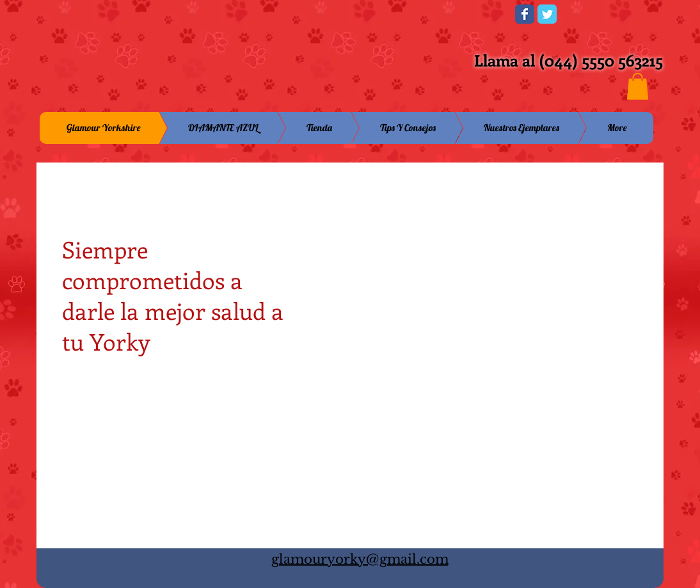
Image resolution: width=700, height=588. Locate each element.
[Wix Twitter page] (547, 14)
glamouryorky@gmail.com (360, 559)
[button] (638, 86)
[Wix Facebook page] (525, 14)
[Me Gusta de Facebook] (426, 18)
